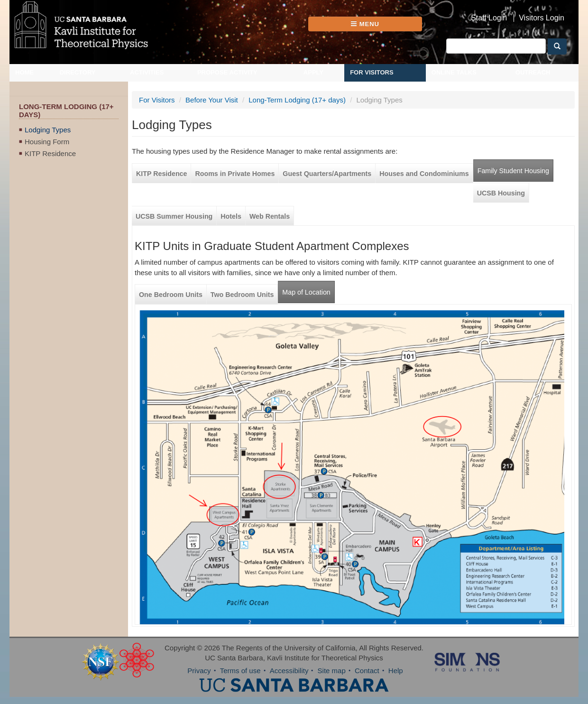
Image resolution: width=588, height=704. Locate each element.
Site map (332, 671)
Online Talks (454, 72)
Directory (78, 72)
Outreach (533, 72)
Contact (367, 671)
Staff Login (489, 18)
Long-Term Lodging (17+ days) (297, 100)
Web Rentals (270, 216)
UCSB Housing (501, 193)
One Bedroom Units (171, 295)
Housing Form (47, 142)
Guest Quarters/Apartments (327, 174)
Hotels (231, 216)
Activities (147, 72)
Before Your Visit (212, 100)
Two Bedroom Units (242, 295)
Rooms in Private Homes (235, 174)
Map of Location (306, 292)
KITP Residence (50, 153)
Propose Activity (227, 72)
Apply (313, 72)
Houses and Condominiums (424, 174)
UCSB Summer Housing (174, 216)
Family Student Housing (513, 171)
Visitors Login (542, 18)
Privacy (199, 671)
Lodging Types (48, 130)
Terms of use (240, 671)
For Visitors (372, 72)
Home (24, 72)
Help (396, 671)
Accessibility (289, 671)
